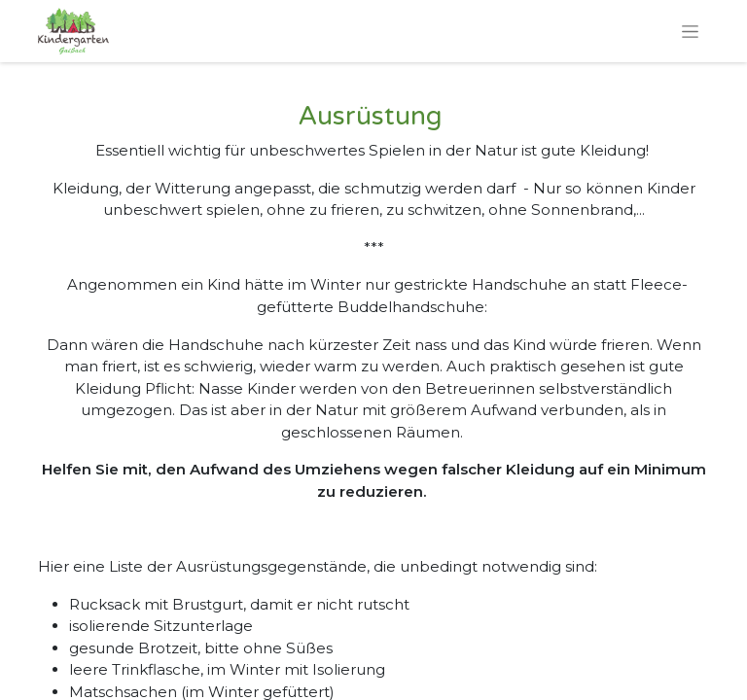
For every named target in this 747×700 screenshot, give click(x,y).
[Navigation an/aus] (690, 31)
